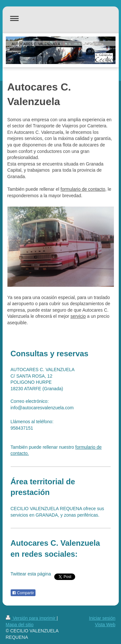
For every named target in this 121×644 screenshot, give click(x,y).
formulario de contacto (83, 189)
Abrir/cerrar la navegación (61, 18)
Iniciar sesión (102, 618)
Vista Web (105, 625)
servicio (78, 316)
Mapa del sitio (20, 625)
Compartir (23, 593)
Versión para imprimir (31, 618)
